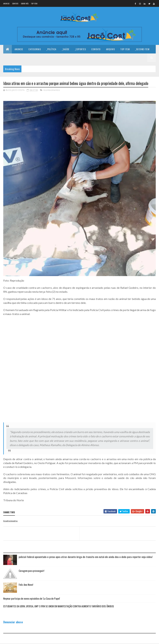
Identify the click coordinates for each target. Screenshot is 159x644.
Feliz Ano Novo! (26, 585)
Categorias (35, 49)
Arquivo (111, 49)
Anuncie (6, 4)
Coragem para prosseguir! (31, 571)
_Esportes (80, 49)
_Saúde (66, 49)
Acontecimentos (52, 90)
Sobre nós (25, 4)
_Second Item (142, 49)
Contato (15, 4)
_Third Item (12, 58)
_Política (51, 49)
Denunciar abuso (13, 622)
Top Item (34, 4)
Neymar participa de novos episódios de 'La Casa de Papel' (32, 599)
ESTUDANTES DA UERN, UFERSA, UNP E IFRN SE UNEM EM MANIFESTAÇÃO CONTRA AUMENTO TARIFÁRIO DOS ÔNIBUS (59, 606)
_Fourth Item (31, 58)
